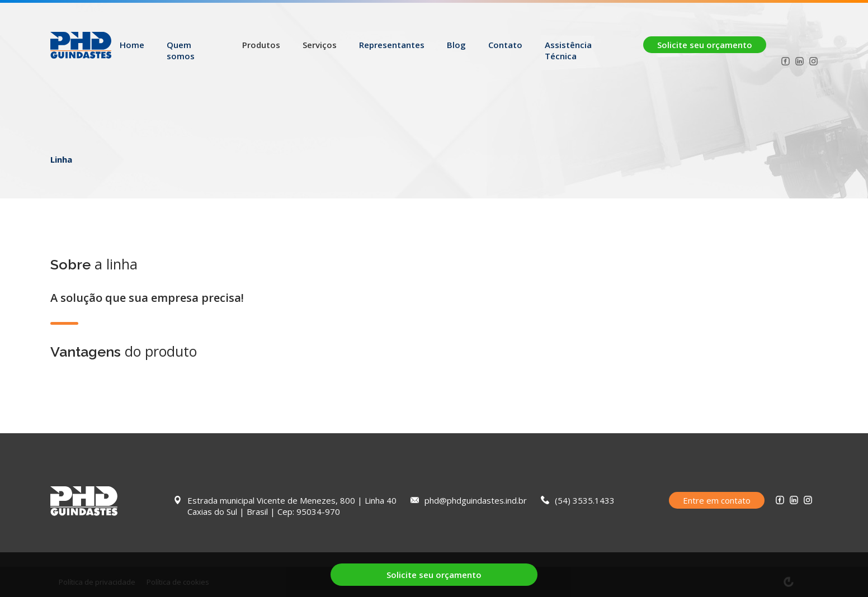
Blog (456, 45)
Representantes (392, 45)
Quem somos (181, 50)
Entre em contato (717, 500)
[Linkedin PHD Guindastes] (799, 63)
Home (132, 45)
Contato (505, 45)
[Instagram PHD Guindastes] (813, 63)
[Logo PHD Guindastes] (81, 50)
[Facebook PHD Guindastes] (786, 63)
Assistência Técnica (568, 50)
